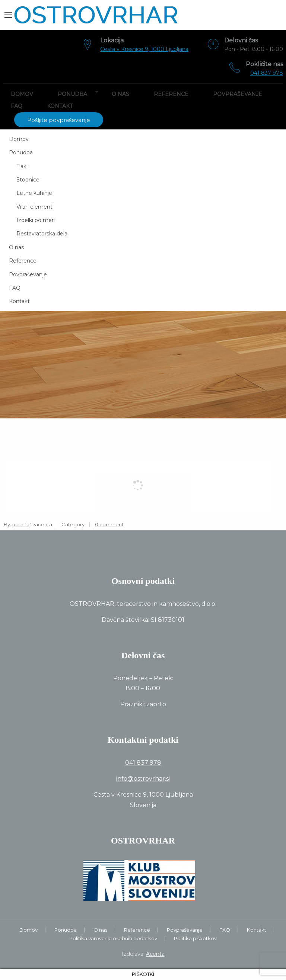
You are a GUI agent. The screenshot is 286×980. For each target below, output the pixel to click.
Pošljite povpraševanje (59, 120)
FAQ (17, 106)
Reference (171, 94)
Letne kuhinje (34, 193)
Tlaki (22, 166)
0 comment (109, 524)
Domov (22, 94)
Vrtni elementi (35, 207)
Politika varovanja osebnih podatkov (113, 939)
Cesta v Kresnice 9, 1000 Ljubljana (144, 49)
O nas (120, 94)
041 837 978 (267, 73)
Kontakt (60, 106)
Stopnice (28, 180)
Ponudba (72, 94)
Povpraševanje (238, 94)
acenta (21, 524)
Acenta (155, 954)
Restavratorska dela (42, 234)
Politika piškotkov (195, 939)
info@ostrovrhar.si (143, 779)
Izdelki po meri (36, 220)
